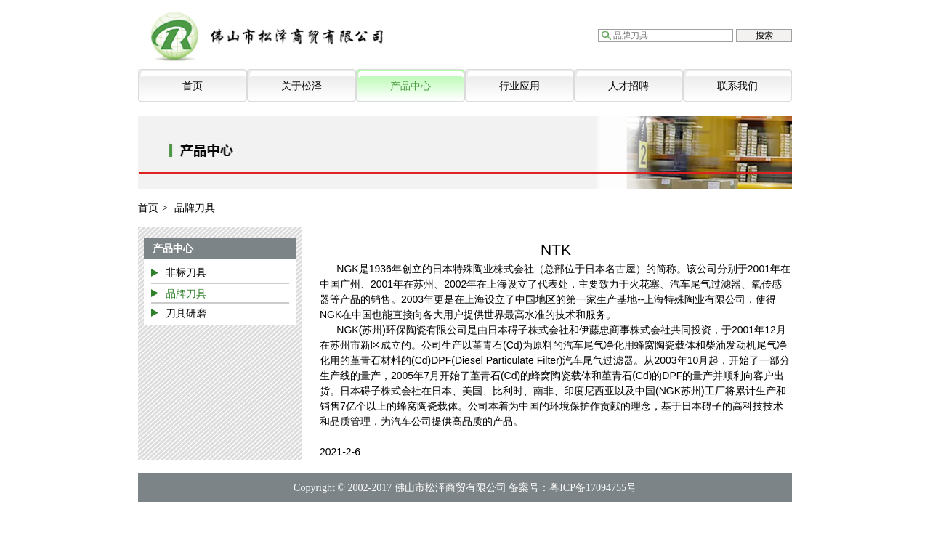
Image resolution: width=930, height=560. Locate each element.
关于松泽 (302, 86)
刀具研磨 (186, 313)
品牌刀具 (186, 293)
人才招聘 (628, 86)
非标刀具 (186, 272)
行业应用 (519, 86)
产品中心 (411, 86)
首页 (193, 86)
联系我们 (737, 86)
